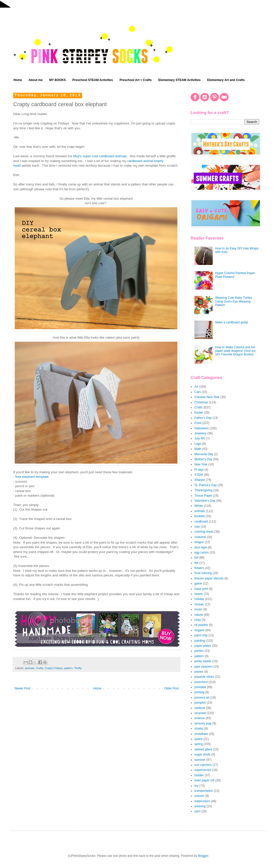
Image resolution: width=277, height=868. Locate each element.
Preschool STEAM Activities (93, 80)
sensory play (203, 723)
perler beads (203, 661)
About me (35, 80)
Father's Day (203, 418)
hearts (199, 594)
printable (200, 687)
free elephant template (32, 477)
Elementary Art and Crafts (226, 80)
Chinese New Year (207, 397)
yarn (197, 811)
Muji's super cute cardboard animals (100, 156)
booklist (200, 516)
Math (198, 449)
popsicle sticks (204, 677)
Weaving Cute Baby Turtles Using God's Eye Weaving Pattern (234, 301)
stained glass (203, 749)
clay (197, 527)
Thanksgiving (203, 490)
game (198, 583)
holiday (199, 599)
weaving (200, 806)
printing (199, 692)
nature (199, 615)
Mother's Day (203, 459)
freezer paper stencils (209, 578)
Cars (198, 392)
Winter (199, 506)
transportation (204, 791)
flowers (199, 568)
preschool (201, 682)
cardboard (201, 522)
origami (199, 630)
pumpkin (200, 703)
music (198, 609)
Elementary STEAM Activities (179, 80)
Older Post (171, 688)
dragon (199, 542)
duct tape (201, 547)
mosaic (199, 604)
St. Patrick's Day (206, 485)
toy (196, 786)
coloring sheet (204, 532)
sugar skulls (202, 754)
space (198, 739)
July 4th (200, 438)
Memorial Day (204, 454)
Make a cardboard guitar (232, 322)
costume (200, 537)
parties (199, 651)
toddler (199, 775)
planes (199, 672)
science (200, 718)
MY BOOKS (58, 80)
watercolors (202, 801)
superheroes (203, 770)
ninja (198, 620)
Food (198, 423)
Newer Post (22, 688)
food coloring (203, 573)
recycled (200, 713)
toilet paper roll (204, 780)
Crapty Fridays (54, 668)
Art (196, 387)
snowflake (201, 734)
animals (30, 668)
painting (200, 641)
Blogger (203, 856)
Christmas (201, 402)
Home (18, 80)
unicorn (199, 796)
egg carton (202, 553)
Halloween (202, 428)
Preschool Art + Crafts (136, 80)
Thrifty (78, 668)
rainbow (200, 708)
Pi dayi (199, 470)
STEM (199, 475)
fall (196, 558)
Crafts (40, 668)
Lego (198, 444)
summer (200, 760)
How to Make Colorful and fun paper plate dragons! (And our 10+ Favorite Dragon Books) (235, 351)
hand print (201, 589)
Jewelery (200, 433)
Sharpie (200, 480)
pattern (68, 668)
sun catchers (203, 765)
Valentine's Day (205, 501)
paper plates (203, 646)
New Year (201, 464)
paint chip (201, 635)
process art (202, 698)
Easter (199, 413)
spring (199, 744)
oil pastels (201, 625)
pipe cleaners (203, 667)
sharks (199, 729)
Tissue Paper (203, 496)
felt (196, 563)
